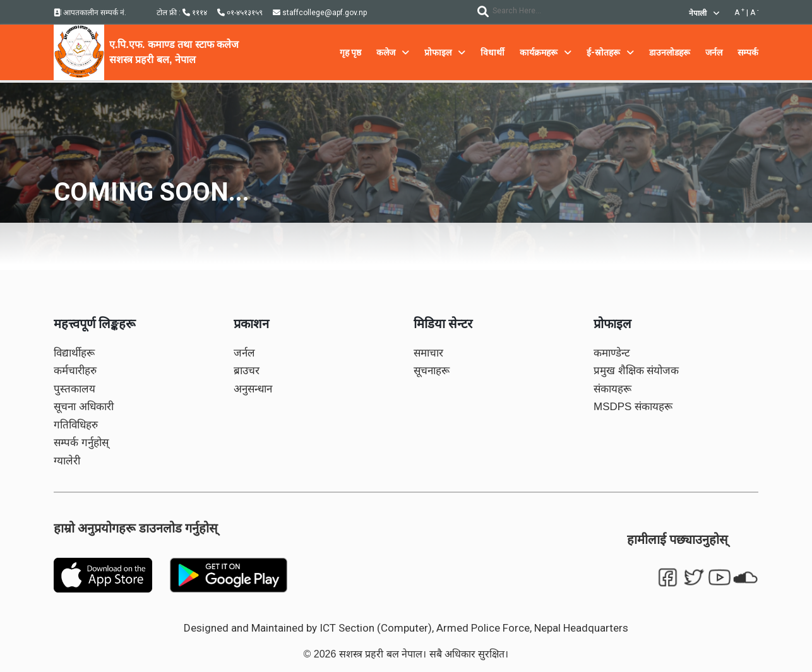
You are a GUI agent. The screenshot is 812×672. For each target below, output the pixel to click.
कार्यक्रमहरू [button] (546, 52)
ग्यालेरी (67, 461)
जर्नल (244, 353)
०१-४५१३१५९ (240, 13)
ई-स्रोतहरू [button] (610, 52)
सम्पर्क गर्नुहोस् (81, 443)
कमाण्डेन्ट (612, 353)
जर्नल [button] (714, 52)
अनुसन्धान (253, 389)
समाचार (428, 353)
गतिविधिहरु (76, 425)
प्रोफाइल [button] (445, 52)
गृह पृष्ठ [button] (350, 52)
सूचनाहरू (432, 371)
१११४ (195, 13)
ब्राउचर (247, 371)
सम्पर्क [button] (748, 52)
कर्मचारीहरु (75, 371)
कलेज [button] (393, 52)
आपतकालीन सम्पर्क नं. (90, 13)
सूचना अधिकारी (84, 407)
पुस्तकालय (75, 389)
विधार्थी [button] (493, 52)
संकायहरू (612, 389)
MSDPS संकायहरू (633, 407)
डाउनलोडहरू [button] (670, 52)
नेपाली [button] (704, 13)
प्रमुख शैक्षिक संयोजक (636, 371)
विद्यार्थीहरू (74, 353)
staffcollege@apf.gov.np (320, 13)
